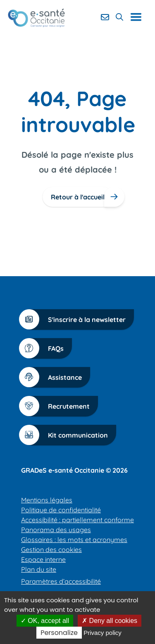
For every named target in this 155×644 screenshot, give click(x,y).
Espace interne (43, 559)
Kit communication (68, 435)
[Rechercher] (119, 17)
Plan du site (39, 569)
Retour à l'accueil (78, 197)
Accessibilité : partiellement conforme (77, 520)
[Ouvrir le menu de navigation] (139, 17)
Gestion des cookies (51, 549)
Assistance (55, 377)
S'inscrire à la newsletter (76, 319)
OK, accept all (45, 621)
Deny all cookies (110, 621)
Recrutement (58, 406)
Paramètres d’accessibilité (61, 581)
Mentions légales (47, 500)
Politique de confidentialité (61, 510)
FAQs (45, 348)
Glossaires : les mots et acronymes (74, 540)
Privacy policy (103, 633)
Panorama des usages (56, 530)
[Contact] (105, 17)
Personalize (59, 633)
